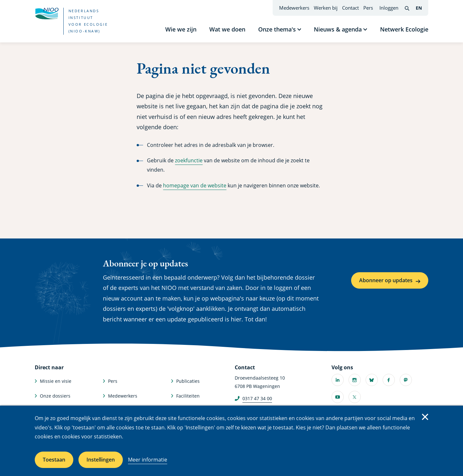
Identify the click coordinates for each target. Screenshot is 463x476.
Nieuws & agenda (338, 29)
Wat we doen (227, 29)
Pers (368, 8)
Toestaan (54, 460)
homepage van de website (195, 185)
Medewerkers (294, 8)
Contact (350, 8)
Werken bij (326, 8)
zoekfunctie (189, 160)
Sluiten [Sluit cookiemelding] (425, 417)
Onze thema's (277, 29)
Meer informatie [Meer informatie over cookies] (148, 460)
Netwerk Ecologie (404, 29)
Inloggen (389, 8)
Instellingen (101, 460)
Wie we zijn (181, 29)
